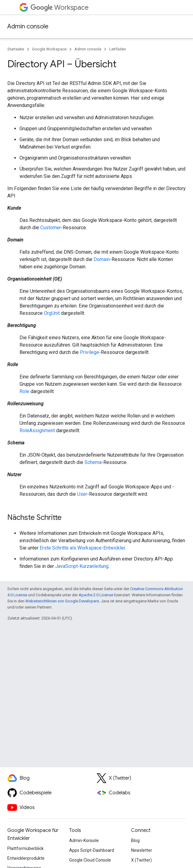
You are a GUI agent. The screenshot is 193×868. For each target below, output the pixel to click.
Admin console (28, 26)
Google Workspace (49, 49)
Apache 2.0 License (96, 595)
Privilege (89, 352)
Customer (51, 228)
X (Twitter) (141, 860)
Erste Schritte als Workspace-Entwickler (82, 548)
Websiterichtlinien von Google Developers (62, 601)
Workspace (60, 7)
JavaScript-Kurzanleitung (82, 566)
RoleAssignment (37, 430)
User (82, 494)
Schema (93, 462)
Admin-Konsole (84, 840)
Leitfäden (118, 49)
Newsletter (142, 850)
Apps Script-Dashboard (92, 850)
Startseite (16, 49)
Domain (102, 259)
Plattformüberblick (25, 848)
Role (24, 391)
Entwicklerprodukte (26, 858)
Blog (135, 840)
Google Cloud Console (90, 860)
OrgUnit (52, 313)
